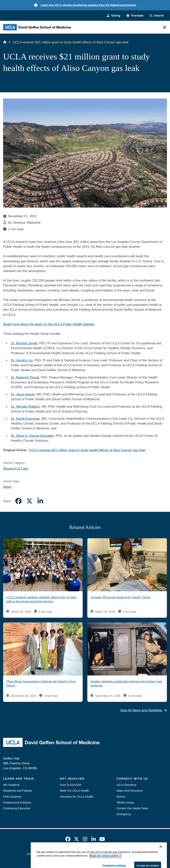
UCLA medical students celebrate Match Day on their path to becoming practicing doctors (41, 599)
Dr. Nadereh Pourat (25, 377)
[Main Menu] (165, 27)
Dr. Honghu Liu (22, 360)
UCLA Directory (126, 785)
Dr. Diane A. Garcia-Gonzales (32, 436)
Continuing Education (17, 808)
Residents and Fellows (18, 791)
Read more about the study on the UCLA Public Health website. (49, 324)
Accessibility (54, 854)
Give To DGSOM (70, 785)
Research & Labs (16, 469)
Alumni (121, 797)
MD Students (11, 785)
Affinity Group (125, 803)
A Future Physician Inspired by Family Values (120, 597)
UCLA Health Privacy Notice (114, 854)
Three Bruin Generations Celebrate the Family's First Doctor (41, 683)
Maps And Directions (130, 791)
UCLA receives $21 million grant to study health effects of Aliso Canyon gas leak (87, 450)
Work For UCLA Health (74, 791)
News (7, 487)
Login (139, 854)
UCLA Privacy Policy (79, 854)
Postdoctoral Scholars (17, 803)
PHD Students (12, 797)
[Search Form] (157, 16)
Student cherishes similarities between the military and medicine (126, 683)
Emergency (124, 814)
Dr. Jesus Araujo (23, 394)
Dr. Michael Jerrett (24, 343)
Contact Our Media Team (132, 808)
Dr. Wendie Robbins (25, 407)
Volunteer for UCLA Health (77, 797)
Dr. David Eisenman (25, 419)
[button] (135, 16)
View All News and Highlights (144, 711)
